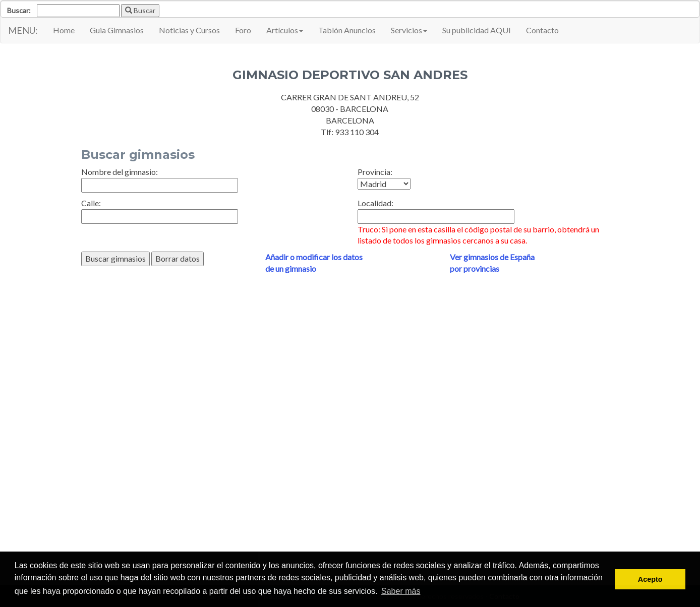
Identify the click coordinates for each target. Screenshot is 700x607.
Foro (243, 30)
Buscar (140, 10)
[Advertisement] (350, 426)
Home (64, 30)
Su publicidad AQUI (477, 30)
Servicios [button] (409, 30)
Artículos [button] (285, 30)
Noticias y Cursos (189, 30)
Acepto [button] (650, 579)
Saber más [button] (401, 591)
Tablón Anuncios (347, 30)
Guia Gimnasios (117, 30)
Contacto (542, 30)
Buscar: (19, 10)
